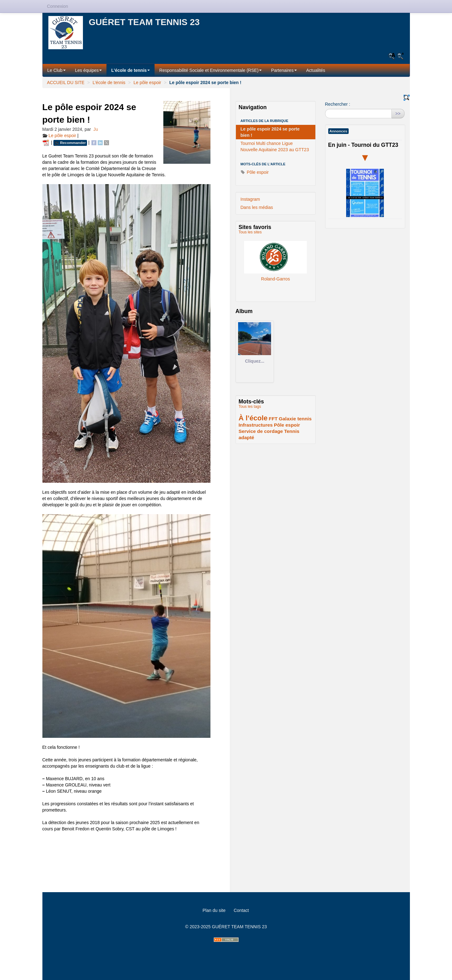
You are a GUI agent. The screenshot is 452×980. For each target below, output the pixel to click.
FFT (273, 419)
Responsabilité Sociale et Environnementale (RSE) (210, 70)
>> (398, 114)
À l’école (253, 418)
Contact (241, 910)
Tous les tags (250, 407)
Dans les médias (257, 207)
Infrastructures (256, 425)
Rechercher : (338, 104)
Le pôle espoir (147, 83)
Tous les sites (250, 232)
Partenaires (284, 70)
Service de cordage (261, 431)
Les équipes (89, 70)
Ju (96, 129)
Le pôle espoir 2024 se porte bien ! (270, 132)
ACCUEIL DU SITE (66, 83)
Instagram (250, 199)
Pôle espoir (255, 172)
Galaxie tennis (295, 419)
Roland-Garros (275, 257)
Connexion (58, 6)
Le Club (57, 70)
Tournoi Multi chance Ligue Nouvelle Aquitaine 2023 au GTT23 (275, 146)
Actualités (316, 70)
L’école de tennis (131, 70)
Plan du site (214, 910)
